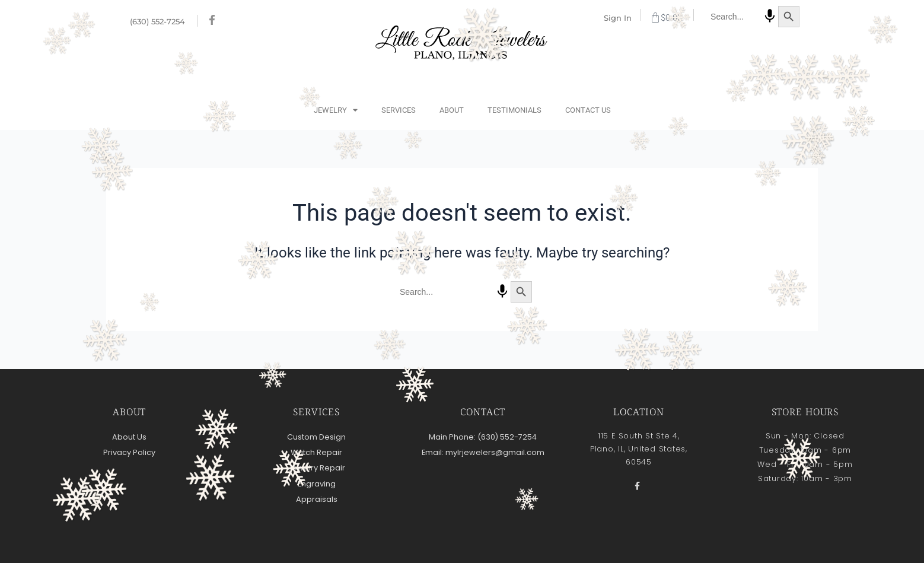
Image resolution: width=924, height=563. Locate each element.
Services (399, 110)
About (452, 110)
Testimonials (514, 110)
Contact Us (588, 110)
